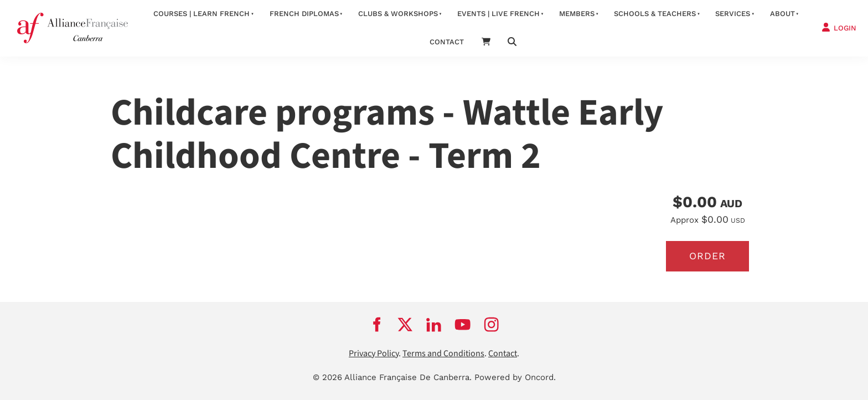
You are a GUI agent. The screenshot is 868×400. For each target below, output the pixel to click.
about (782, 14)
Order (707, 256)
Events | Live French (498, 14)
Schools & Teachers (655, 14)
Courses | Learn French (201, 14)
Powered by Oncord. (515, 377)
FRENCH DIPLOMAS (304, 14)
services (733, 14)
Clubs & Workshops (398, 14)
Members (577, 14)
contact (447, 42)
